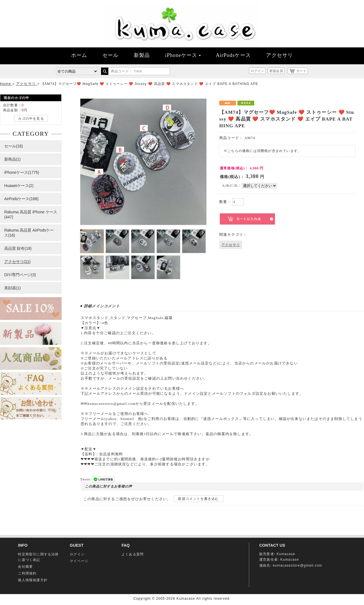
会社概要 (25, 567)
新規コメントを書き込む (198, 499)
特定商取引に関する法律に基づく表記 (38, 557)
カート (301, 71)
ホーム (79, 55)
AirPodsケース (233, 55)
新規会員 (276, 71)
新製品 (142, 55)
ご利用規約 (27, 573)
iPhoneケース (183, 55)
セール (111, 55)
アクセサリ (279, 55)
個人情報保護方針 (33, 580)
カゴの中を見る (31, 119)
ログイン (257, 71)
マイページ (79, 561)
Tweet (85, 479)
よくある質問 (133, 554)
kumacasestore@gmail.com (298, 565)
